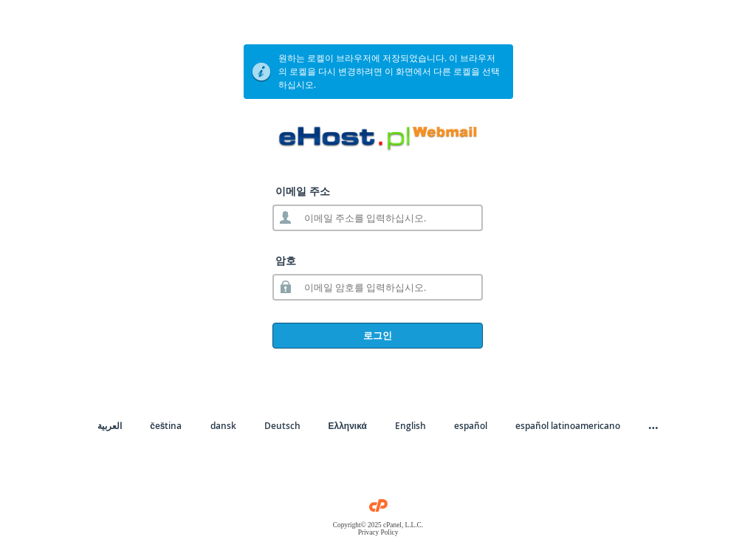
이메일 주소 (303, 191)
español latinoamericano (568, 426)
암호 (286, 260)
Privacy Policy (378, 532)
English (410, 426)
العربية (110, 426)
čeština (166, 426)
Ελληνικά (348, 426)
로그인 (378, 335)
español (471, 426)
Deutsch (282, 426)
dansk (223, 426)
